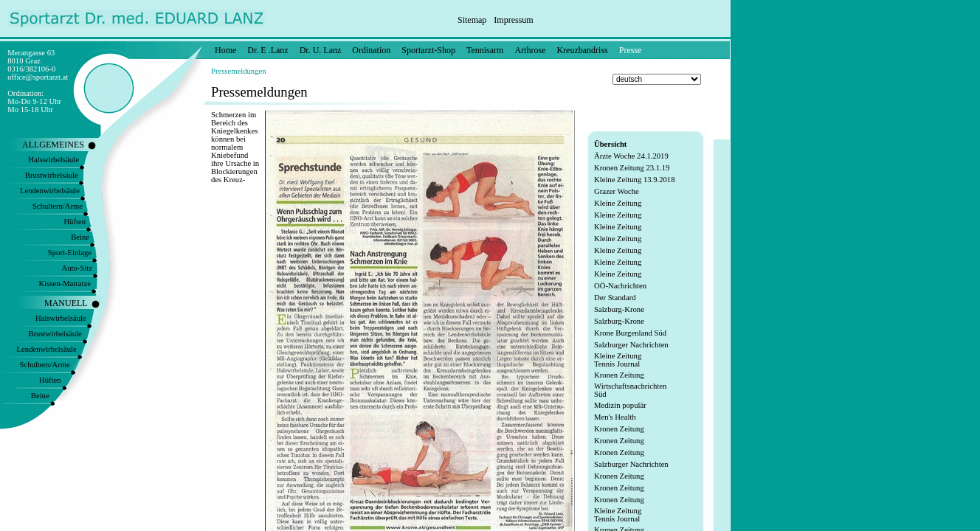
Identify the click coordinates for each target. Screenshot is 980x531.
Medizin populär (620, 405)
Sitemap (472, 20)
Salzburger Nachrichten (631, 345)
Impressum (513, 20)
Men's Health (615, 417)
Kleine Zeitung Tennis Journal (618, 360)
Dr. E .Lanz (268, 50)
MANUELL (66, 303)
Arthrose (530, 50)
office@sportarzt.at (38, 77)
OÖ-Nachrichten (620, 286)
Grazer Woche (617, 191)
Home (225, 50)
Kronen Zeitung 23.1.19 (632, 168)
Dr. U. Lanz (321, 50)
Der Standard (615, 298)
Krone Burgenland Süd (630, 333)
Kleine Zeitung (618, 203)
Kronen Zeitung (619, 375)
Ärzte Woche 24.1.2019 (631, 156)
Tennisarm (485, 50)
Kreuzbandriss (582, 50)
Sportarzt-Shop (428, 50)
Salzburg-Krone (619, 309)
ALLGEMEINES (53, 145)
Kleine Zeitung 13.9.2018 (635, 180)
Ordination (371, 50)
